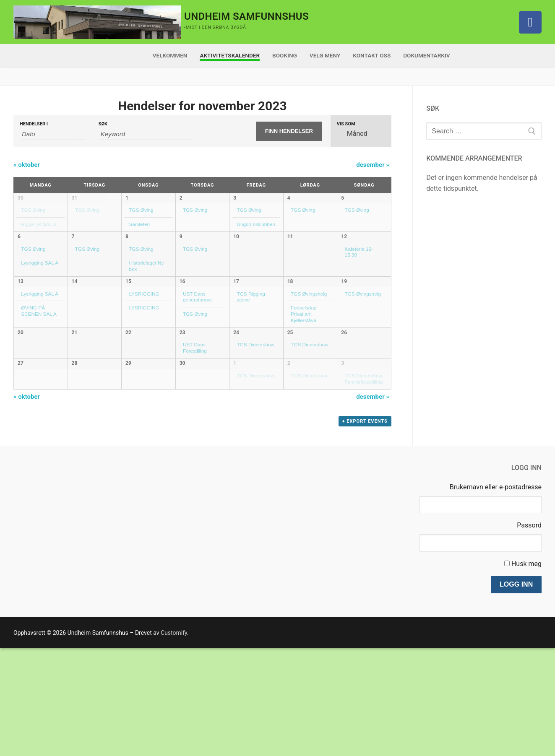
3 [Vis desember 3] (343, 441)
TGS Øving (33, 210)
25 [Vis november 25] (290, 380)
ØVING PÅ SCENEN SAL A (39, 349)
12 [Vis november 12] (344, 259)
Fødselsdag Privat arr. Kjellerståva (304, 352)
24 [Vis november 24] (236, 380)
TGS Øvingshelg (309, 332)
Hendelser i (34, 124)
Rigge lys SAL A (39, 224)
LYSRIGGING (144, 332)
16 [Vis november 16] (182, 320)
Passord (529, 633)
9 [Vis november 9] (181, 259)
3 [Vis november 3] (235, 198)
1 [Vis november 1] (127, 198)
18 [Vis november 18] (290, 320)
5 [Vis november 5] (343, 198)
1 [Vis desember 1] (235, 441)
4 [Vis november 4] (289, 198)
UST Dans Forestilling (195, 396)
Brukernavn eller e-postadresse (496, 595)
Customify (174, 740)
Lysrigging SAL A (40, 285)
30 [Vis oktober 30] (21, 198)
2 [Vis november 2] (181, 198)
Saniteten (139, 224)
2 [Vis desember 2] (289, 441)
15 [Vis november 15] (128, 320)
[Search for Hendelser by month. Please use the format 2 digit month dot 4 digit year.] (53, 134)
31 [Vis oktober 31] (75, 198)
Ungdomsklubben (256, 224)
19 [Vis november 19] (344, 320)
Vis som (346, 124)
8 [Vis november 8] (127, 259)
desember (373, 165)
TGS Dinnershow (256, 393)
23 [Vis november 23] (182, 380)
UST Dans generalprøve (197, 335)
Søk (103, 124)
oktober (27, 165)
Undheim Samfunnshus (246, 16)
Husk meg (526, 672)
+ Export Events (365, 529)
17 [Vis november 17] (236, 320)
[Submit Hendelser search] (289, 131)
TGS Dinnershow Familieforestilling (364, 457)
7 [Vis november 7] (73, 259)
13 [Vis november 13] (21, 320)
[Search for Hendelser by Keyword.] (145, 134)
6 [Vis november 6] (19, 259)
